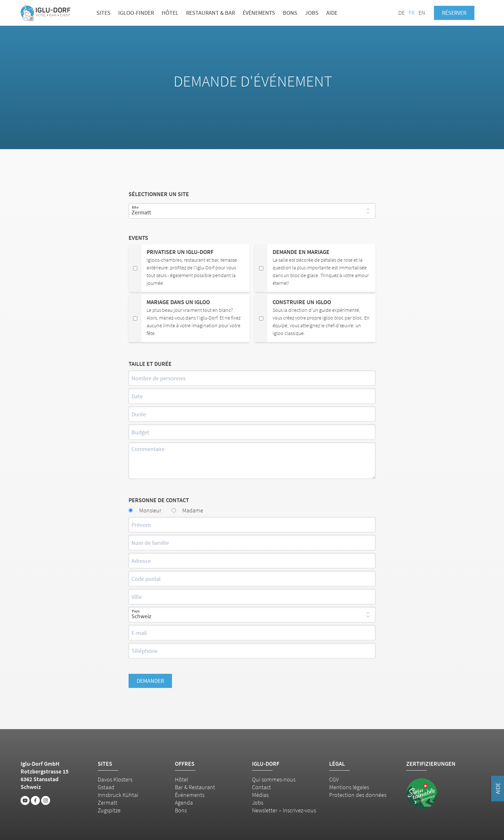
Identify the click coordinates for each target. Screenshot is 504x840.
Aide (332, 13)
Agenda (184, 803)
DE (401, 13)
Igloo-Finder (136, 13)
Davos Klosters (115, 779)
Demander (150, 681)
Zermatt (108, 803)
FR (412, 13)
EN (422, 13)
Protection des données (358, 795)
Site (135, 207)
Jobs (312, 13)
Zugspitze (109, 810)
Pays (136, 611)
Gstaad (106, 787)
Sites (104, 13)
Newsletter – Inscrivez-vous (284, 810)
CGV (334, 779)
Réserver (454, 13)
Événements (259, 13)
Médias (260, 795)
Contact (261, 787)
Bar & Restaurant (195, 787)
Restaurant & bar (211, 13)
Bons (290, 13)
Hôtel (170, 13)
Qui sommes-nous (274, 779)
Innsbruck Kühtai (118, 795)
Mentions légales (349, 787)
